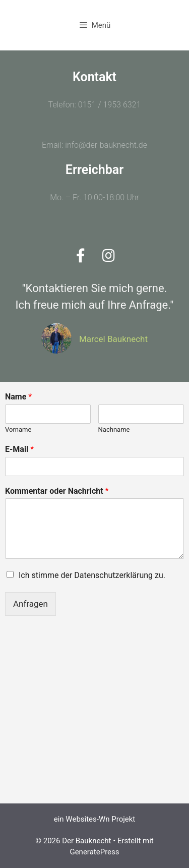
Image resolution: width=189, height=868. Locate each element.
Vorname (18, 429)
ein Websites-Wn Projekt (95, 819)
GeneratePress (94, 852)
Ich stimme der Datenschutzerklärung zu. (92, 575)
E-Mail (19, 449)
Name (18, 397)
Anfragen (30, 604)
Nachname (114, 429)
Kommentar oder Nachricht (57, 491)
